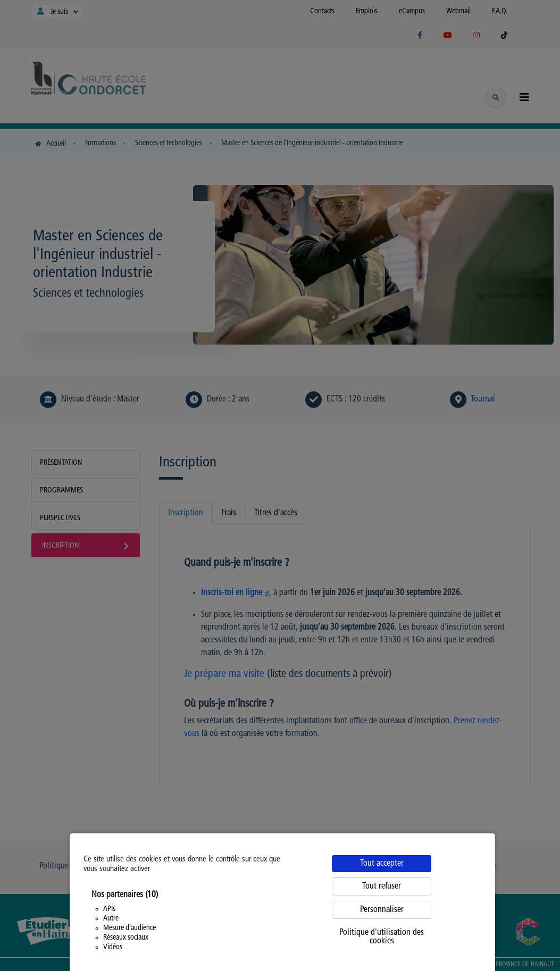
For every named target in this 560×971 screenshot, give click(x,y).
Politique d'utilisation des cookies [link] (382, 937)
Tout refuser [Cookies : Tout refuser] (382, 886)
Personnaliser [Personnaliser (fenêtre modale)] (382, 910)
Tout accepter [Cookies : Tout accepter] (382, 864)
